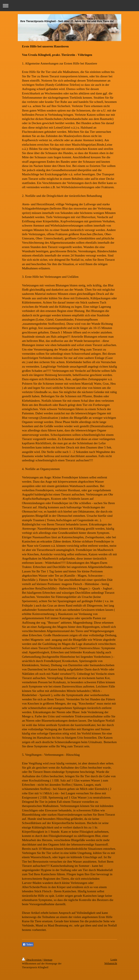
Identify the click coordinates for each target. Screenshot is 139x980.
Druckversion (32, 960)
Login (114, 959)
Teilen (28, 945)
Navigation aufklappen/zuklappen (69, 6)
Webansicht (111, 963)
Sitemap (48, 960)
